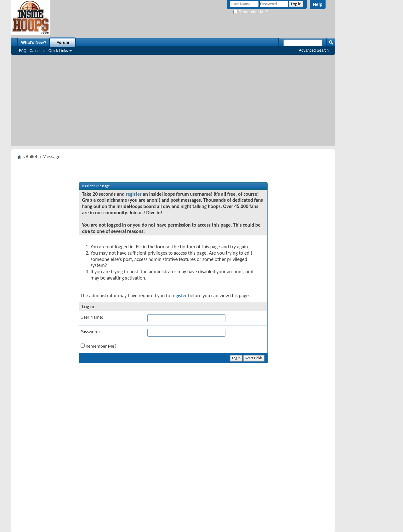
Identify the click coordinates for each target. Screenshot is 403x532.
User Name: (92, 317)
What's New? (34, 42)
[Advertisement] (173, 102)
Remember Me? (251, 12)
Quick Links (58, 51)
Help (318, 4)
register (133, 194)
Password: (90, 332)
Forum (63, 42)
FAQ (23, 51)
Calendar (37, 51)
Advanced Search (314, 50)
